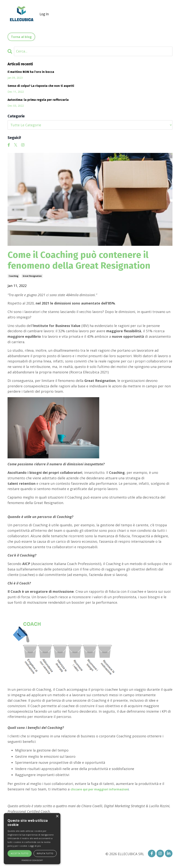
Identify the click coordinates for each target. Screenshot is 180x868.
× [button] (57, 816)
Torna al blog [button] (21, 37)
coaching (13, 276)
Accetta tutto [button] (20, 853)
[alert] (32, 839)
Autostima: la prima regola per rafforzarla (38, 100)
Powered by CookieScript (32, 860)
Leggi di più (35, 846)
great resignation (32, 276)
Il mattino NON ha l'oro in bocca (31, 72)
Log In (45, 14)
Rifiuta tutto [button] (45, 853)
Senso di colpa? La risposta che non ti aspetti (41, 86)
